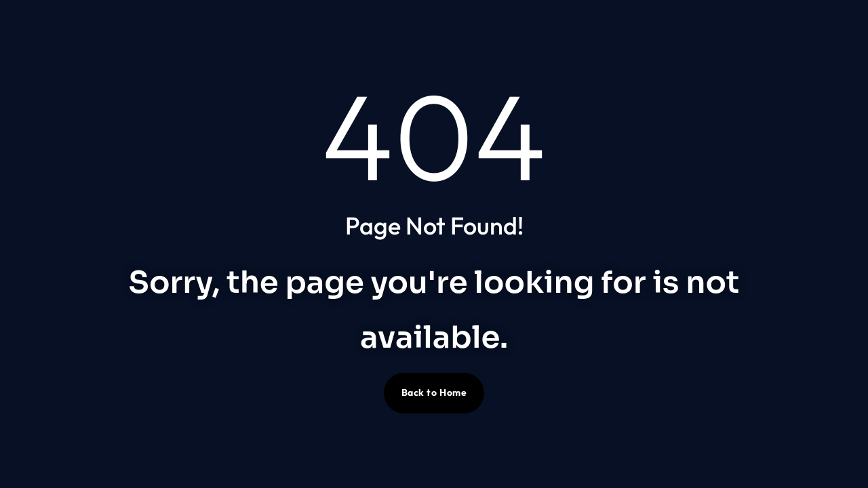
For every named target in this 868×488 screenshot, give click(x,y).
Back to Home (434, 392)
